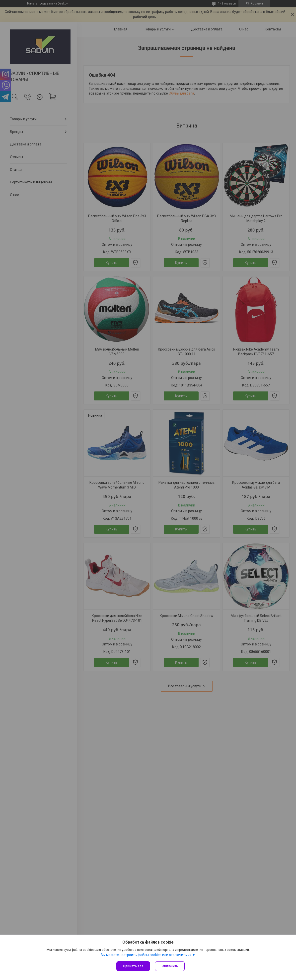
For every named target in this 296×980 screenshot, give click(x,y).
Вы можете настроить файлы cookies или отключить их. (146, 955)
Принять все (133, 966)
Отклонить (170, 966)
